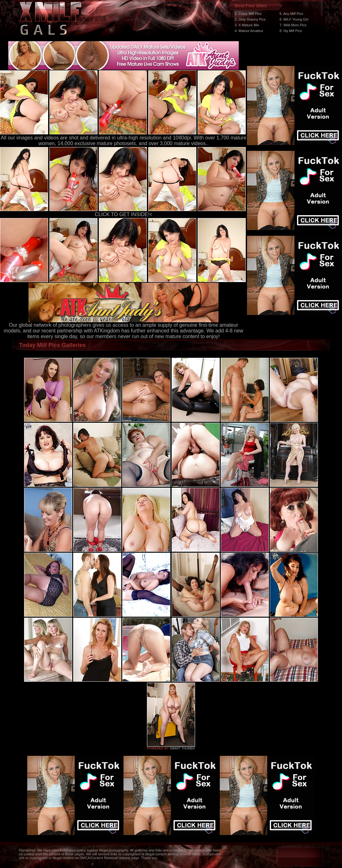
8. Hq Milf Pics (291, 31)
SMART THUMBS (182, 748)
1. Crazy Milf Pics (248, 14)
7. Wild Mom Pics (293, 25)
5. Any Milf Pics (291, 14)
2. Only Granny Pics (250, 19)
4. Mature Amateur (249, 31)
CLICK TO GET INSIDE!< (123, 214)
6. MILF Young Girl (294, 19)
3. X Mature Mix (247, 25)
